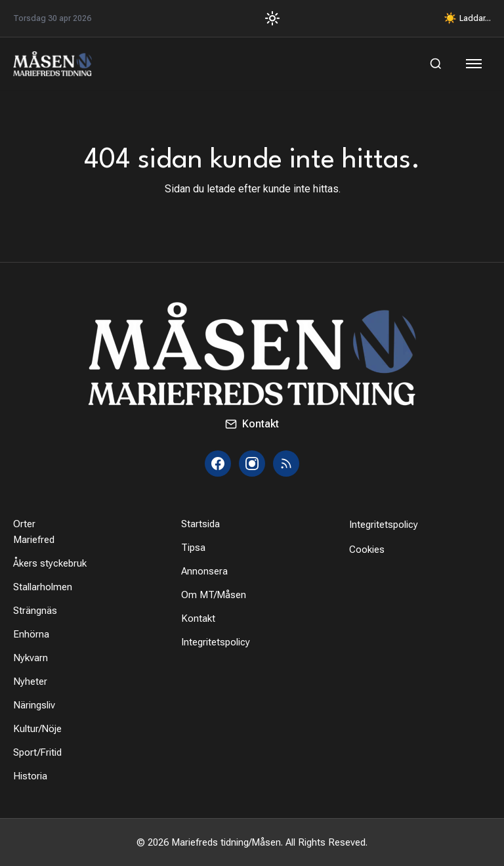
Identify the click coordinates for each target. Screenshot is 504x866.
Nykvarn (31, 658)
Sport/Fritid (37, 752)
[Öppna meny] (475, 64)
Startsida (200, 524)
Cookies (367, 550)
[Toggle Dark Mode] (268, 18)
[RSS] (286, 464)
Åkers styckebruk (50, 563)
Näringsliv (34, 705)
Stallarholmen (43, 587)
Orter (24, 524)
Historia (30, 776)
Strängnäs (35, 611)
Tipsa (193, 548)
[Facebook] (218, 464)
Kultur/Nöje (37, 729)
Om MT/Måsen (214, 595)
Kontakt (252, 424)
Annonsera (204, 571)
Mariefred (34, 540)
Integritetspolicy (216, 642)
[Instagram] (252, 464)
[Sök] (436, 64)
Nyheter (30, 682)
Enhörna (31, 634)
